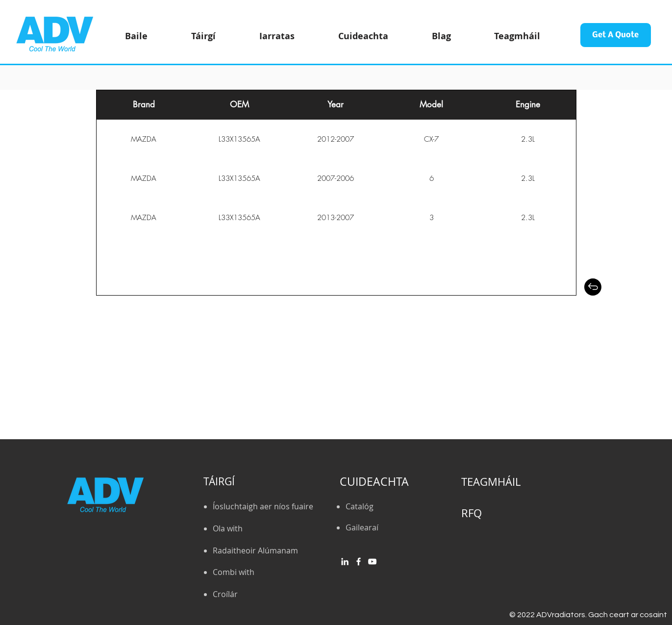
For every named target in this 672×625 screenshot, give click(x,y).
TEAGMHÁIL (491, 482)
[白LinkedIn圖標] (345, 562)
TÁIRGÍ (219, 481)
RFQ (472, 513)
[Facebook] (359, 562)
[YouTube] (372, 562)
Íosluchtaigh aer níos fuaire (263, 506)
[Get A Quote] (616, 35)
